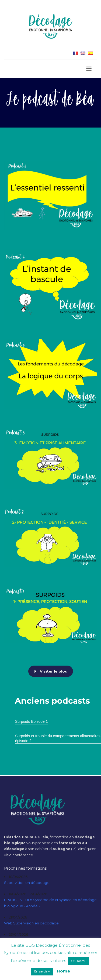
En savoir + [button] (42, 971)
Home (63, 971)
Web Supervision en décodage (31, 923)
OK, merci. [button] (79, 961)
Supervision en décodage (27, 883)
